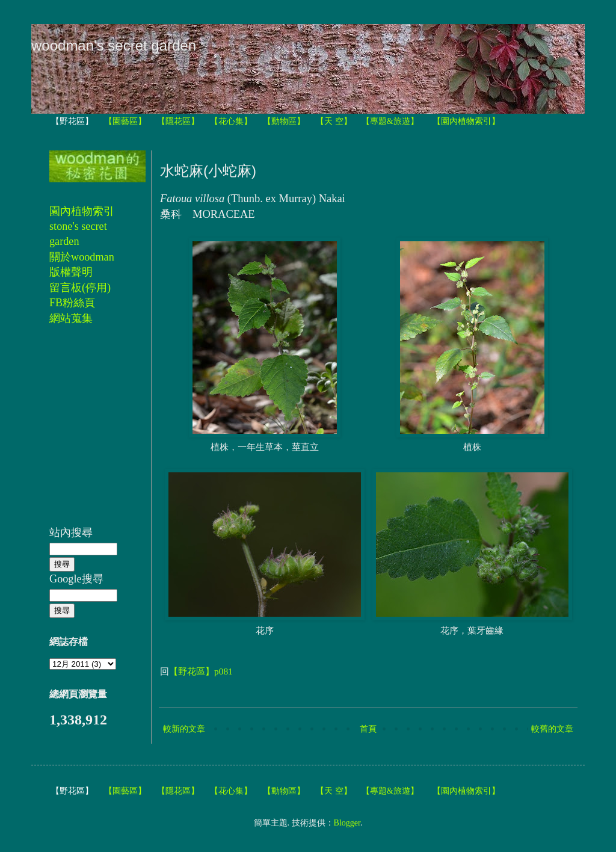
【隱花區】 (178, 121)
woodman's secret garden (114, 45)
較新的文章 (184, 729)
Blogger (347, 823)
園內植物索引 (82, 211)
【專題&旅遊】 (390, 121)
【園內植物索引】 (466, 121)
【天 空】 (334, 121)
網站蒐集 (71, 318)
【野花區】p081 (201, 671)
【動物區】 (284, 121)
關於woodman (82, 257)
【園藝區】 (125, 121)
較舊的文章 (552, 729)
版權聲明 (71, 272)
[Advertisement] (85, 432)
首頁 (368, 729)
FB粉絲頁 (72, 303)
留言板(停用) (80, 288)
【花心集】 (231, 121)
